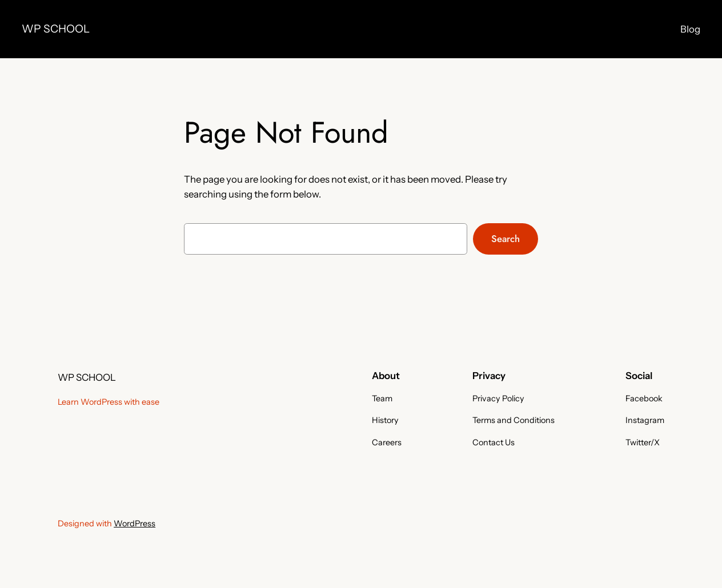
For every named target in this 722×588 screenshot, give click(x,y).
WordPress (135, 523)
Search (506, 239)
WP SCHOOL (56, 29)
